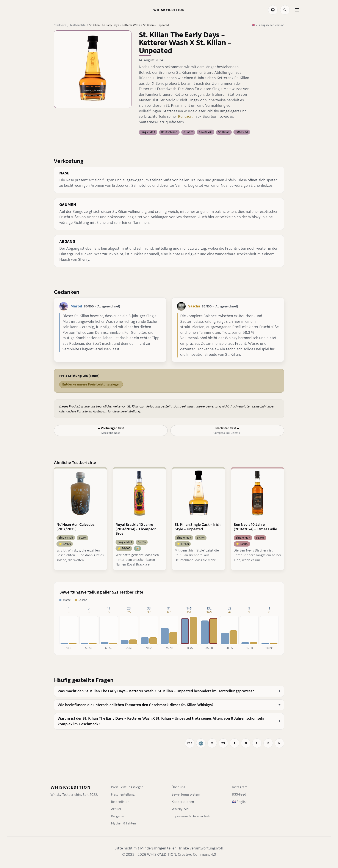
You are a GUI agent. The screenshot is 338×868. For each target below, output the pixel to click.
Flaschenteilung (123, 794)
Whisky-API (180, 809)
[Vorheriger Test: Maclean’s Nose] (111, 431)
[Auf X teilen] (212, 743)
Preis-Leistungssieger (127, 787)
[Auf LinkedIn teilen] (246, 743)
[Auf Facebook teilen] (235, 743)
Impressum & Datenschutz (191, 816)
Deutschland (169, 132)
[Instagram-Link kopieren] (268, 743)
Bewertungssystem (186, 794)
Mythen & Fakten (124, 823)
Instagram (240, 787)
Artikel (116, 809)
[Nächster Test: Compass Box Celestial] (227, 431)
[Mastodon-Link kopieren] (279, 743)
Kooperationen (183, 802)
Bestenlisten (120, 802)
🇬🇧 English (240, 802)
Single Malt (148, 132)
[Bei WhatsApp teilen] (223, 743)
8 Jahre (188, 132)
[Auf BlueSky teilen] (257, 743)
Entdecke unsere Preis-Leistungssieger (91, 384)
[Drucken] (190, 743)
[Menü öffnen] (297, 10)
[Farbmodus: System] (273, 10)
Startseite (60, 25)
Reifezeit (186, 117)
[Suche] (285, 10)
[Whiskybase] (201, 743)
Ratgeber (118, 816)
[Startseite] (169, 10)
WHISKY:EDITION (71, 787)
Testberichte (78, 25)
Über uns (178, 787)
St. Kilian (224, 132)
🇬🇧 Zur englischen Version (268, 25)
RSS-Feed (239, 794)
